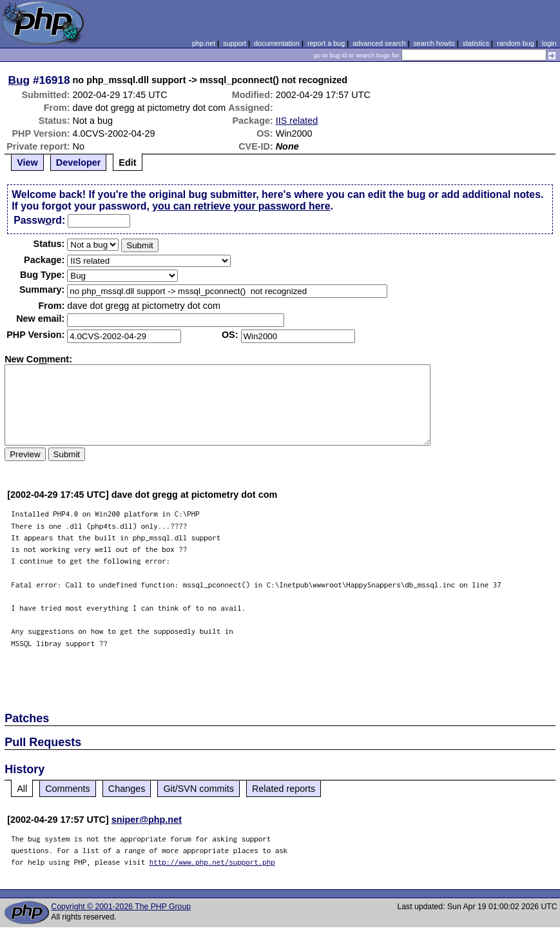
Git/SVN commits (198, 789)
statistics (476, 43)
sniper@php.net (147, 820)
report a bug (326, 43)
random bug (516, 43)
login (549, 43)
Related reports (284, 789)
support (235, 43)
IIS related (297, 121)
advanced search (379, 43)
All (22, 789)
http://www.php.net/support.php (212, 862)
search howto (434, 43)
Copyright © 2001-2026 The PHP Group (121, 907)
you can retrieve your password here (241, 206)
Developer (79, 162)
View (27, 162)
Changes (127, 789)
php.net (204, 43)
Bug (19, 80)
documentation (277, 43)
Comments (68, 789)
